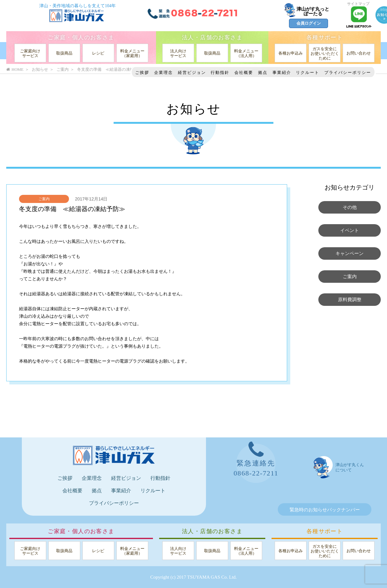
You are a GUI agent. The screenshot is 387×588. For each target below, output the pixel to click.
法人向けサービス (178, 53)
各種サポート (325, 37)
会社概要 (244, 72)
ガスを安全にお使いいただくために (325, 53)
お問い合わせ (359, 53)
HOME (15, 69)
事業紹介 (282, 72)
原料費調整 (350, 300)
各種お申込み (291, 53)
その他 (350, 207)
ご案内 (44, 199)
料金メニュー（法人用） (246, 53)
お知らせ (40, 69)
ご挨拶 (142, 72)
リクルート (308, 72)
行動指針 (220, 72)
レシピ (98, 53)
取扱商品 (64, 53)
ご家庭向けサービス (30, 53)
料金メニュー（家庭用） (132, 53)
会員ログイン (309, 23)
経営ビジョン (192, 72)
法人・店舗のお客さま (212, 37)
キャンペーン (350, 253)
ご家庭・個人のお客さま (81, 37)
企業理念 (164, 72)
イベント (350, 230)
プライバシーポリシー (348, 72)
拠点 (263, 72)
